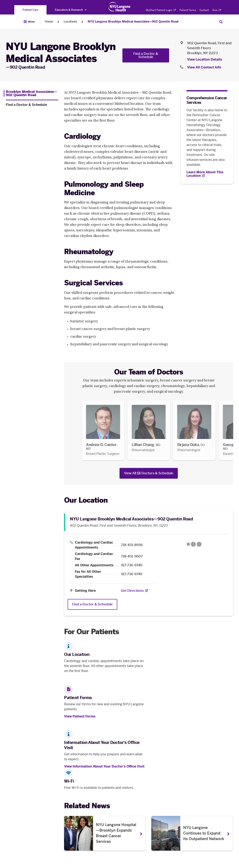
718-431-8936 (132, 545)
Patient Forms (188, 10)
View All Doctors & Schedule (149, 473)
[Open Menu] (29, 22)
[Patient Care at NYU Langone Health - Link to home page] (119, 7)
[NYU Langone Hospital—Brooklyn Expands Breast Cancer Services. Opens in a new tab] (105, 833)
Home (49, 22)
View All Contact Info (204, 67)
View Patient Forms (80, 716)
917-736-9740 (132, 565)
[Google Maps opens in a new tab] (194, 544)
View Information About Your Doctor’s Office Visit (104, 766)
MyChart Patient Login (161, 10)
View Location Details (205, 59)
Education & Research (71, 10)
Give (217, 10)
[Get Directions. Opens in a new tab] (132, 591)
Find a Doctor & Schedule (146, 55)
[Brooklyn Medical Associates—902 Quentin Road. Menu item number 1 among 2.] (31, 93)
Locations (70, 22)
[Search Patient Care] (221, 22)
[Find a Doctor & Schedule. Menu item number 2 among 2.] (32, 105)
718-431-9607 (132, 556)
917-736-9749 (132, 574)
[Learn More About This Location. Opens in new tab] (207, 174)
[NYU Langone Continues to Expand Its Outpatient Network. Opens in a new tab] (192, 833)
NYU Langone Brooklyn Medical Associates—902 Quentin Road (133, 22)
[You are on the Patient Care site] (30, 10)
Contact (204, 10)
